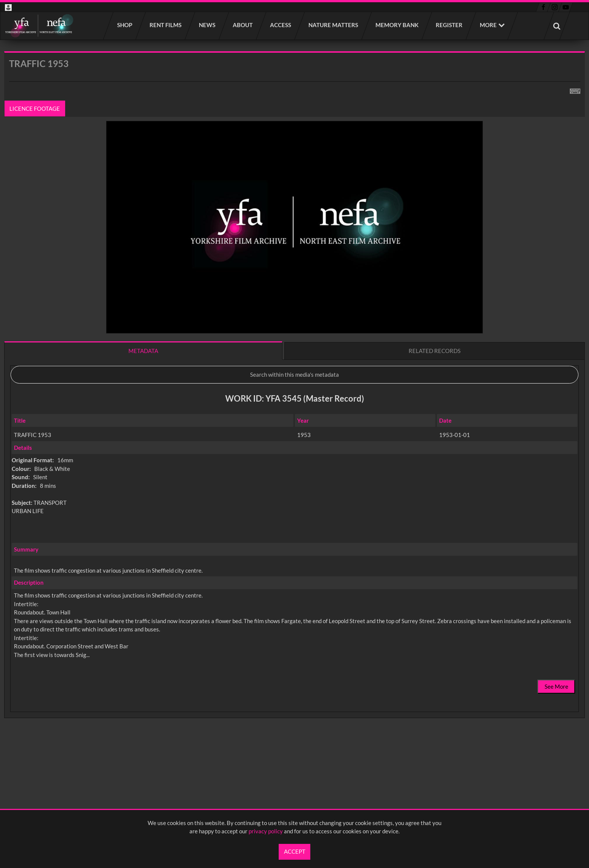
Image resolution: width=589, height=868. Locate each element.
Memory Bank (397, 25)
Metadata (143, 351)
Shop (125, 25)
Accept (295, 851)
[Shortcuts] (575, 90)
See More (556, 686)
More (488, 25)
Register (449, 25)
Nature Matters (334, 25)
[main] (294, 404)
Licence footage (35, 108)
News (208, 25)
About (243, 25)
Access (281, 25)
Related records (435, 351)
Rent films (166, 25)
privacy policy (266, 831)
